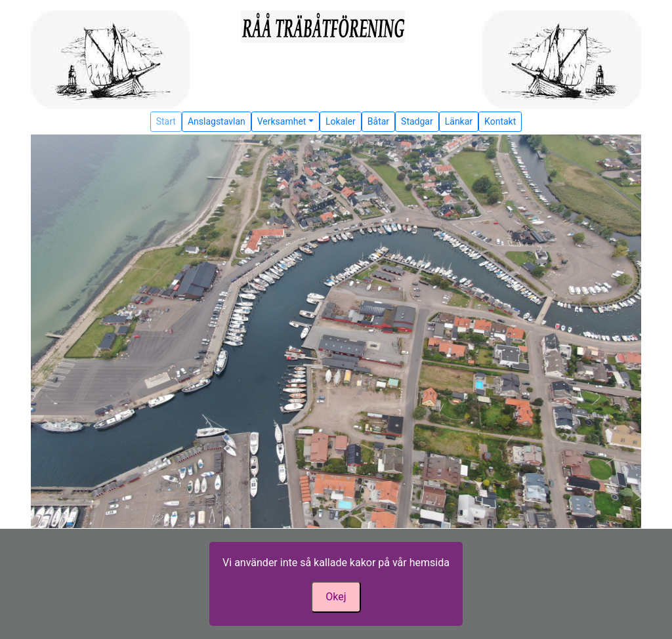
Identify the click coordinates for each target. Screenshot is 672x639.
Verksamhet (282, 121)
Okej (336, 597)
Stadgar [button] (417, 121)
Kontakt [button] (500, 121)
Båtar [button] (378, 121)
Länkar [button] (459, 121)
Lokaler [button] (341, 121)
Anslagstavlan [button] (217, 121)
